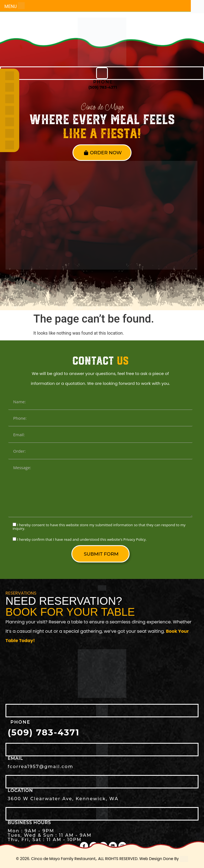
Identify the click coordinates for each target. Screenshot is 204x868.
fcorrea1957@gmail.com (40, 767)
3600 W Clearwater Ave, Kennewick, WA (63, 799)
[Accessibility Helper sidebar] (197, 7)
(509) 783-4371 (103, 87)
